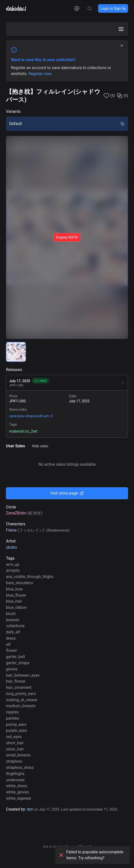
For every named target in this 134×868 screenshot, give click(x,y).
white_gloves (17, 792)
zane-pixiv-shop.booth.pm (31, 416)
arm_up (13, 564)
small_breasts (18, 755)
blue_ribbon (16, 607)
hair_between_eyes (23, 675)
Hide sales (40, 446)
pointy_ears (16, 724)
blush (11, 614)
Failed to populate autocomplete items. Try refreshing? (91, 855)
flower (11, 650)
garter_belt (15, 657)
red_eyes (14, 737)
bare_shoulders (20, 583)
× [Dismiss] (122, 45)
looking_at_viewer (22, 700)
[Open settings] (77, 8)
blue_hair (14, 601)
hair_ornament (19, 687)
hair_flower (16, 681)
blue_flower (16, 595)
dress (11, 638)
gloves (12, 669)
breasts (13, 620)
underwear (15, 780)
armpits (13, 570)
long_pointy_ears (21, 694)
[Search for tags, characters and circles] (90, 8)
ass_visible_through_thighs (30, 577)
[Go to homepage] (18, 8)
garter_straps (18, 663)
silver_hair (15, 749)
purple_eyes (16, 730)
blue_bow (14, 589)
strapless (14, 761)
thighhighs (15, 774)
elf (8, 644)
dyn (30, 809)
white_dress (17, 786)
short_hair (15, 743)
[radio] (67, 124)
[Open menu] (121, 29)
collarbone (15, 626)
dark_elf (13, 632)
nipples (12, 712)
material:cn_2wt (23, 431)
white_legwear (19, 798)
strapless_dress (20, 767)
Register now (40, 74)
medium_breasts (21, 706)
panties (12, 718)
